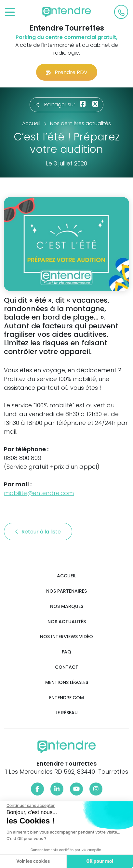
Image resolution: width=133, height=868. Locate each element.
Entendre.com (66, 698)
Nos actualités (67, 622)
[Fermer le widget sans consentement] (29, 806)
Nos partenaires (66, 591)
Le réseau (67, 713)
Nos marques (67, 606)
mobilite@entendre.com (39, 493)
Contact (67, 667)
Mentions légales (67, 683)
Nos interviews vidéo (66, 637)
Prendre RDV (67, 72)
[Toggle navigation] (10, 13)
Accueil (66, 576)
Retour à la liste (38, 532)
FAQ (66, 652)
